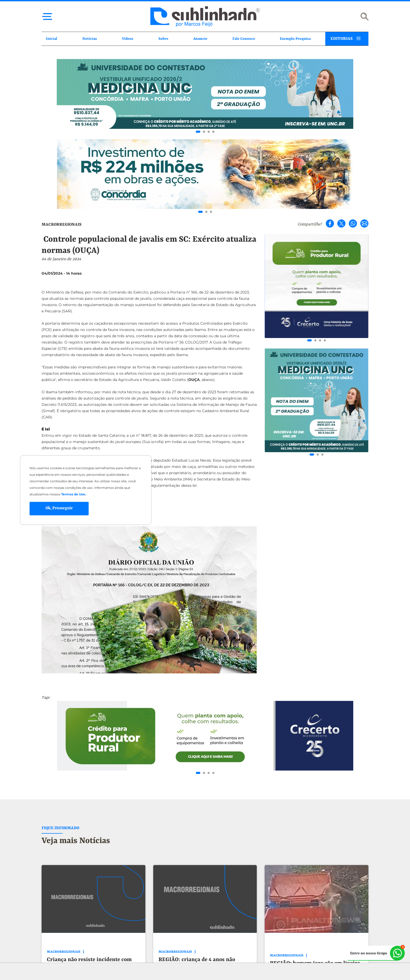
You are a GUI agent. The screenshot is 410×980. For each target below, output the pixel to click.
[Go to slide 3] (209, 132)
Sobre (163, 39)
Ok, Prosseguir (59, 508)
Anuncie (200, 39)
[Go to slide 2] (204, 132)
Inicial (52, 39)
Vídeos (128, 39)
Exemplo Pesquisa (295, 39)
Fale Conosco (244, 39)
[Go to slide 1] (198, 132)
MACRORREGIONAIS (62, 225)
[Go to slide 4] (213, 132)
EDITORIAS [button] (342, 39)
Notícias (90, 39)
